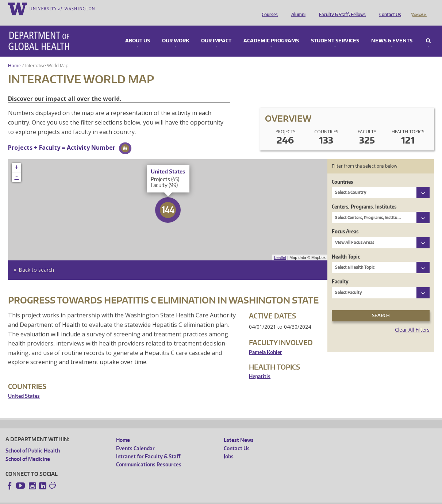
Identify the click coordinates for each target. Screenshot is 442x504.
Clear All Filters (412, 319)
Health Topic (346, 246)
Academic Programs (271, 31)
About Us (138, 31)
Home (14, 55)
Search (428, 31)
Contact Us (388, 8)
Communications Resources (149, 454)
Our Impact (216, 31)
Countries (342, 171)
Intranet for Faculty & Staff (148, 446)
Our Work (176, 31)
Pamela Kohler (266, 342)
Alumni (297, 8)
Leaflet (280, 247)
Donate (418, 8)
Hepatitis (260, 366)
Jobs (229, 446)
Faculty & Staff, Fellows (341, 8)
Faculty (340, 271)
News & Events (392, 31)
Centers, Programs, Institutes (364, 196)
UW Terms (132, 498)
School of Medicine (28, 449)
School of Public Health (33, 440)
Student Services (335, 31)
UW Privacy (102, 498)
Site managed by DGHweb (175, 498)
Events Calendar (135, 438)
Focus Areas (345, 221)
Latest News (239, 430)
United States (24, 386)
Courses (268, 8)
